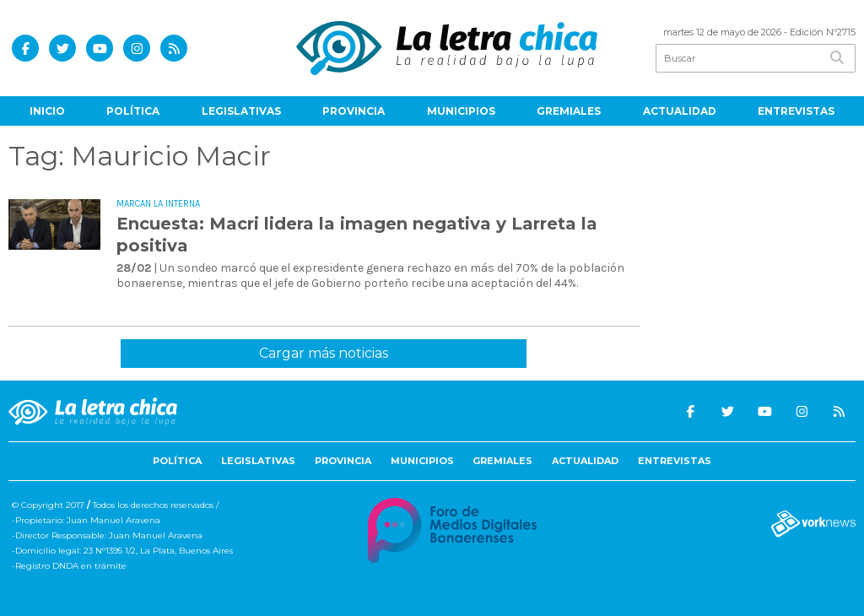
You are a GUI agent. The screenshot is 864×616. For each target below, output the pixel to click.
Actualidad (680, 111)
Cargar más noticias (324, 353)
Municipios (461, 111)
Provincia (354, 111)
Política (133, 111)
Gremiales (569, 111)
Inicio (47, 111)
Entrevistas (796, 111)
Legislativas (241, 111)
